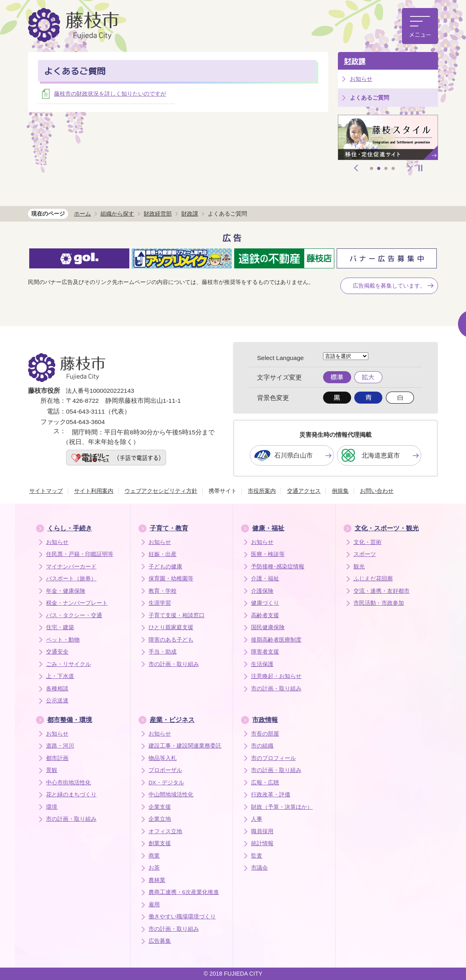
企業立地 (160, 819)
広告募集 (160, 941)
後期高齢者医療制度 (276, 640)
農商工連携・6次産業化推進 (184, 892)
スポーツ (365, 554)
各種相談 (57, 689)
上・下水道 (60, 676)
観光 (359, 567)
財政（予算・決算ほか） (282, 807)
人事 (257, 819)
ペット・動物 (63, 640)
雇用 (154, 905)
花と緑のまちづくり (71, 795)
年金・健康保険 (66, 591)
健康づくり (265, 603)
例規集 (340, 491)
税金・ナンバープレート (77, 603)
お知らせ (361, 79)
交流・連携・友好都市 (382, 591)
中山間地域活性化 (171, 795)
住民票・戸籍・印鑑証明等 (80, 554)
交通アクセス (304, 491)
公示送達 (57, 701)
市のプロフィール (273, 758)
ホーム (82, 214)
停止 (420, 168)
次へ (410, 168)
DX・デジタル (166, 783)
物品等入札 (163, 758)
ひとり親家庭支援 (171, 627)
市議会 (259, 868)
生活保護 (262, 664)
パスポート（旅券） (71, 579)
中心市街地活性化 (68, 783)
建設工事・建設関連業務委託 (185, 746)
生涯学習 (160, 603)
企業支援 (160, 807)
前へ (356, 168)
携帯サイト (223, 491)
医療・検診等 (268, 554)
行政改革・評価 (271, 795)
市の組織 (262, 746)
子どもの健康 (165, 567)
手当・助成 (163, 652)
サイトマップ (46, 491)
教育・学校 (163, 591)
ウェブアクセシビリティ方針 (161, 491)
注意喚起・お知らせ (276, 676)
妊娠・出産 (163, 554)
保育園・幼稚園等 (171, 579)
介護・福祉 (265, 579)
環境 (52, 807)
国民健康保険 (268, 627)
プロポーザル (165, 770)
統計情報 (262, 843)
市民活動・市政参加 (379, 603)
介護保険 (262, 591)
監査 (257, 856)
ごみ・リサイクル (68, 664)
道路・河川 (60, 746)
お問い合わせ (377, 491)
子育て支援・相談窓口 (177, 615)
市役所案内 (262, 491)
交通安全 (57, 652)
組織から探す (117, 214)
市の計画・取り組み (174, 664)
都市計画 (57, 758)
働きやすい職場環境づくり (182, 917)
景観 (52, 770)
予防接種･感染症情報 (278, 567)
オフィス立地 (165, 831)
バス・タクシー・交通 (74, 615)
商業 (154, 856)
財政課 (355, 61)
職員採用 (262, 831)
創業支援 (160, 843)
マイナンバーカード (71, 567)
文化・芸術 (368, 542)
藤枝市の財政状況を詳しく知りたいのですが (110, 94)
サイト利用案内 (94, 491)
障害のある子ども (171, 640)
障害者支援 (265, 652)
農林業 (157, 880)
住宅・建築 (60, 627)
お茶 (154, 868)
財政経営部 (158, 214)
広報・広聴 (265, 783)
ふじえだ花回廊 (373, 579)
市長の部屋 (265, 734)
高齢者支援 (265, 615)
